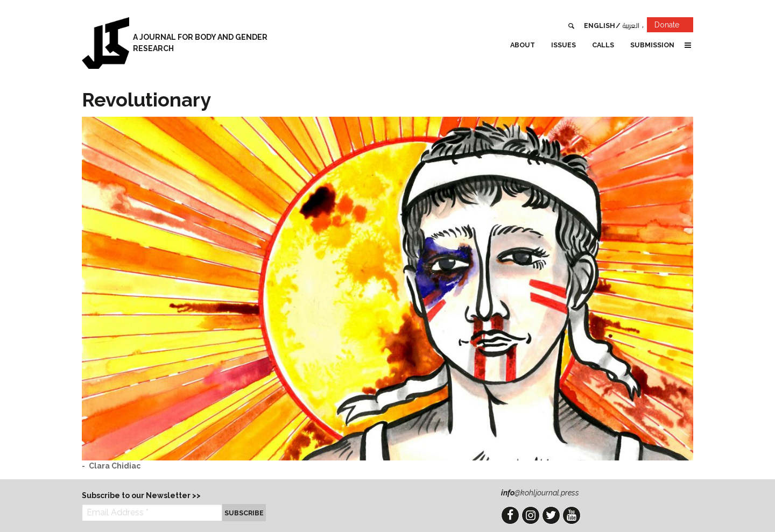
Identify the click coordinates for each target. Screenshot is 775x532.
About (523, 45)
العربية (631, 26)
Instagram (531, 515)
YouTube (572, 515)
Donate (674, 27)
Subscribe (244, 513)
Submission (652, 45)
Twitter (551, 515)
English (600, 26)
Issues (563, 45)
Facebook (510, 515)
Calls (603, 45)
